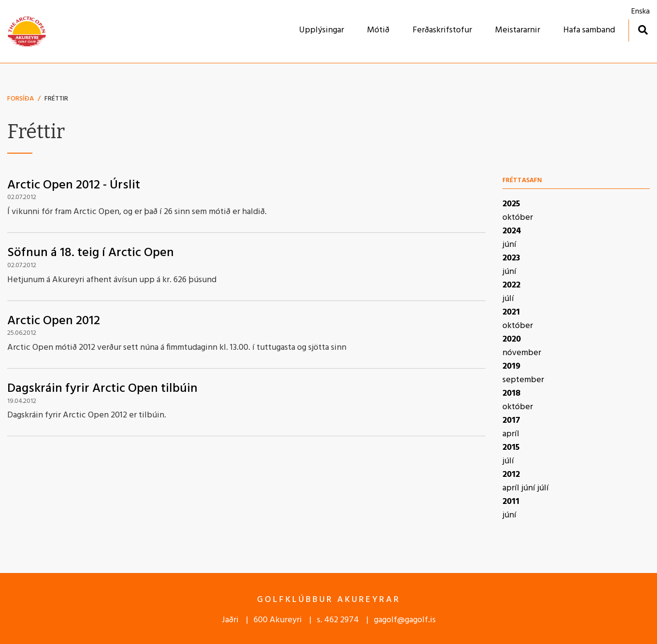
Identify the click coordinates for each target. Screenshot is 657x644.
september (523, 380)
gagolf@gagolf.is (405, 620)
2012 (511, 475)
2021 (511, 312)
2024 (512, 231)
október (518, 218)
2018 (511, 394)
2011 (511, 502)
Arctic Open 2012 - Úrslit (74, 185)
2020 (512, 339)
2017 (511, 421)
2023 (511, 258)
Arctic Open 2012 (54, 321)
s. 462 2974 (338, 620)
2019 (511, 366)
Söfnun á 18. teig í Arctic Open (91, 253)
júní (509, 245)
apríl (511, 434)
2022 (511, 285)
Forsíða (21, 99)
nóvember (522, 353)
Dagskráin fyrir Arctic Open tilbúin (102, 389)
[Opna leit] (643, 30)
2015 (511, 448)
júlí (508, 299)
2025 (511, 204)
